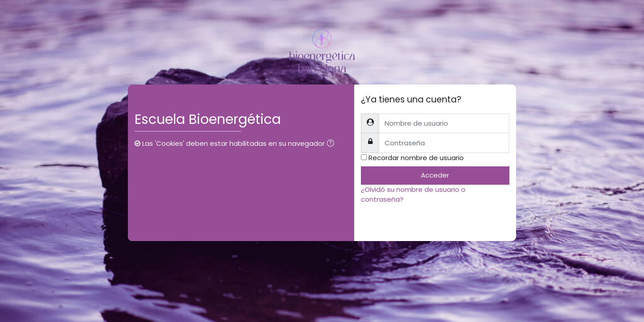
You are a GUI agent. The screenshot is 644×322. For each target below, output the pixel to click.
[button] (332, 144)
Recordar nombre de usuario (416, 158)
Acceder (435, 175)
